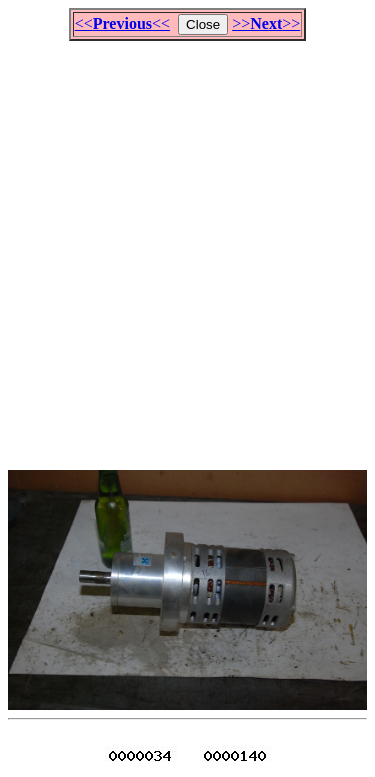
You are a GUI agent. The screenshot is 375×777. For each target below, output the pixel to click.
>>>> (266, 23)
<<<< (122, 23)
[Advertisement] (187, 246)
